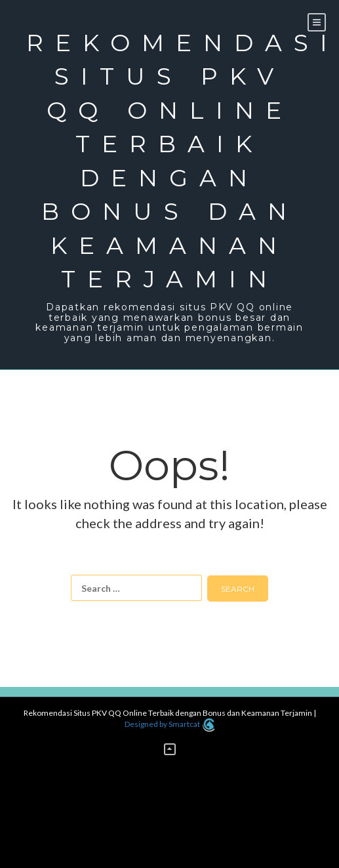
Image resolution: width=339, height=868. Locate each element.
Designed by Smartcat (169, 724)
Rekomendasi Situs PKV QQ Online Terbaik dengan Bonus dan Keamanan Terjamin (169, 161)
